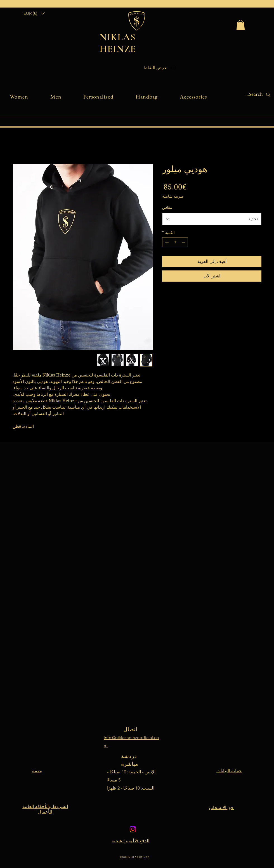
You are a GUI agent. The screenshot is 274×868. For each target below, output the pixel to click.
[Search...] (246, 95)
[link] (241, 25)
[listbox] (34, 13)
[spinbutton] (175, 242)
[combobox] (212, 219)
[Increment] (166, 242)
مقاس (167, 207)
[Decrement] (184, 242)
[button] (34, 13)
